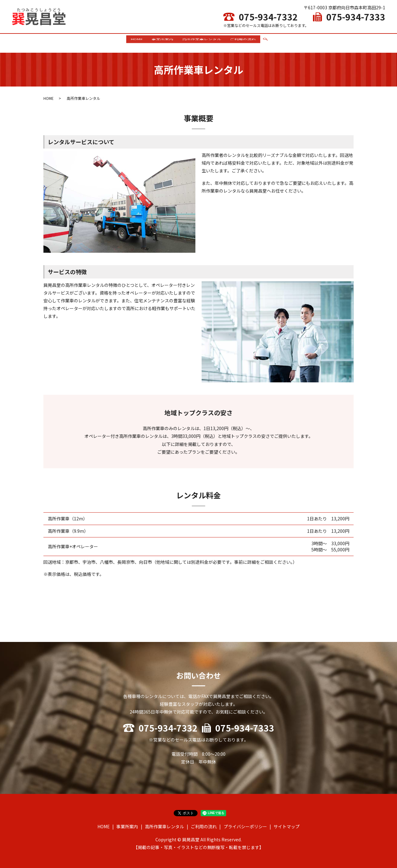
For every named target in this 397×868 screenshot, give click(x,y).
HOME (134, 42)
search (269, 42)
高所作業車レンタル (203, 42)
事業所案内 (162, 42)
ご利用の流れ (246, 42)
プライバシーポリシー (245, 824)
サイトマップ (287, 824)
